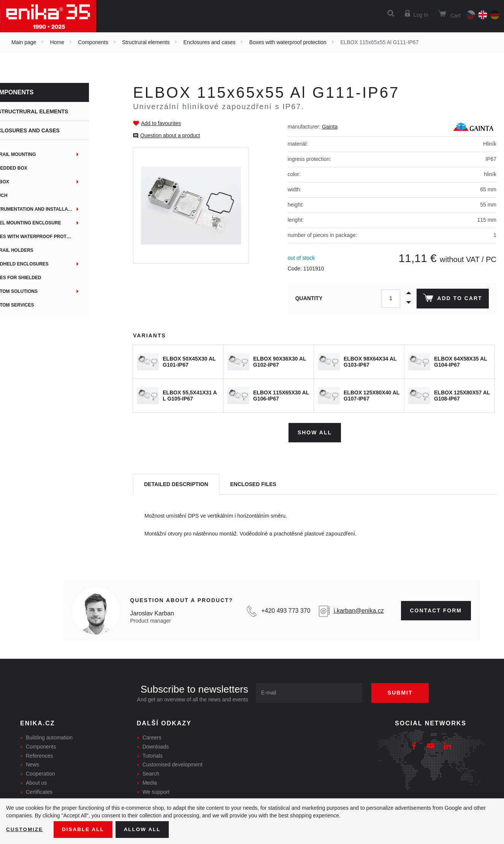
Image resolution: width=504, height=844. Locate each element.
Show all (315, 431)
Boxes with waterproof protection (288, 42)
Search (151, 773)
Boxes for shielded (41, 278)
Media (150, 782)
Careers (152, 737)
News (32, 764)
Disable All (85, 829)
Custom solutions (39, 291)
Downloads (156, 746)
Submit (403, 692)
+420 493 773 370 (286, 610)
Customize (25, 829)
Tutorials (153, 755)
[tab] (176, 484)
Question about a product (170, 135)
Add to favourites (161, 123)
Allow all (145, 829)
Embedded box (34, 168)
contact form (436, 610)
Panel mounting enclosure (51, 223)
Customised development (173, 764)
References (40, 755)
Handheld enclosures (44, 264)
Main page (24, 42)
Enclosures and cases (210, 42)
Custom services (37, 305)
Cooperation (40, 773)
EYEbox (25, 182)
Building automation (49, 737)
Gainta (330, 127)
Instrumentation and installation (59, 209)
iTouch (24, 196)
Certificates (39, 791)
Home (57, 42)
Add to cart (452, 299)
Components (93, 42)
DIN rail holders (37, 250)
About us (36, 782)
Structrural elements (146, 42)
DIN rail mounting (38, 154)
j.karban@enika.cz (359, 610)
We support (156, 791)
